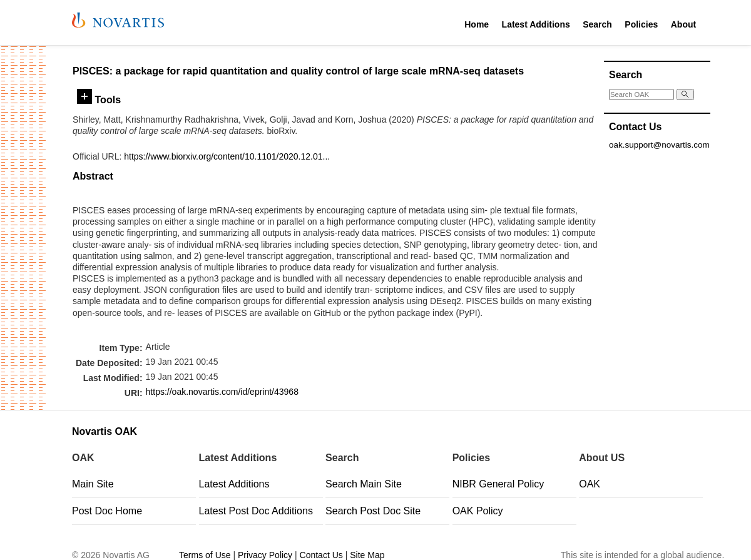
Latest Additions (536, 24)
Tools (99, 99)
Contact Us (321, 555)
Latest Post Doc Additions (256, 511)
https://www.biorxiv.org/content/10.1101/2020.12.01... (227, 156)
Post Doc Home (107, 511)
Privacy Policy (265, 555)
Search (597, 24)
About (683, 24)
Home (477, 24)
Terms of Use (205, 555)
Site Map (367, 555)
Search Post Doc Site (373, 511)
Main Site (93, 484)
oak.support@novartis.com (659, 145)
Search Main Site (364, 484)
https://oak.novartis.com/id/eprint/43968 (222, 392)
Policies (641, 24)
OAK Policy (478, 511)
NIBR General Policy (498, 484)
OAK (590, 484)
